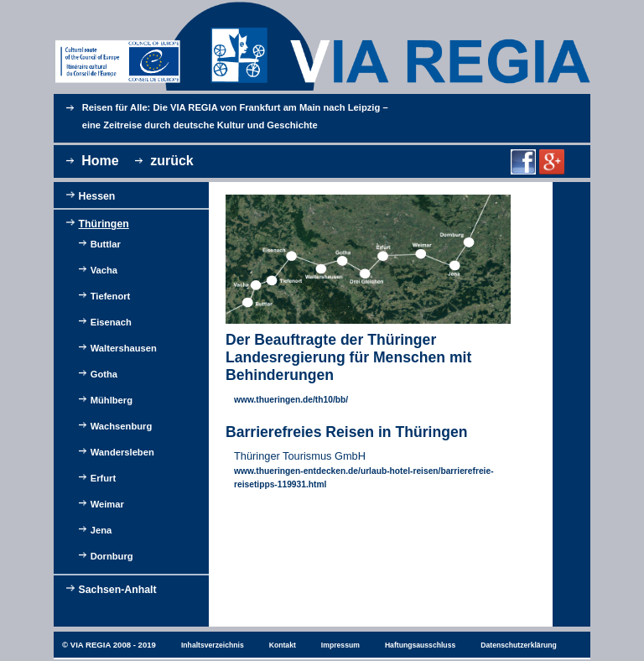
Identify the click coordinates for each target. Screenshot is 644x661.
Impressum (340, 645)
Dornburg (112, 556)
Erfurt (103, 478)
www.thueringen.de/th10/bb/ (291, 400)
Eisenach (111, 322)
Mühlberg (112, 400)
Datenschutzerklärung (519, 645)
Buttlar (106, 244)
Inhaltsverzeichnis (213, 645)
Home (100, 161)
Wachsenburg (122, 426)
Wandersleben (122, 452)
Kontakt (283, 645)
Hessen (97, 196)
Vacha (104, 270)
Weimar (107, 504)
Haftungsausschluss (420, 645)
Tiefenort (111, 296)
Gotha (104, 374)
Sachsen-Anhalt (118, 590)
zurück (172, 161)
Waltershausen (124, 348)
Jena (101, 530)
